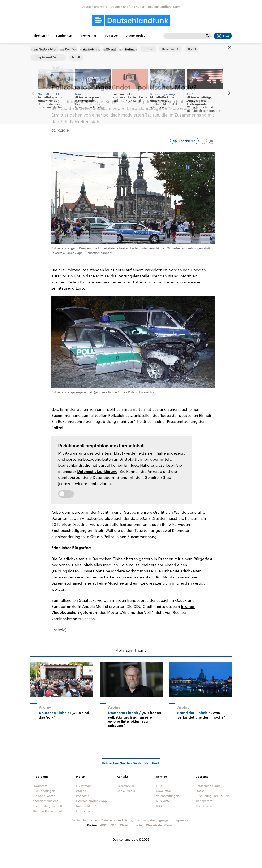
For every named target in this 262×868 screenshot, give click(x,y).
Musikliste (163, 801)
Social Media (126, 791)
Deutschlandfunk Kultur (128, 7)
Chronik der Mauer (159, 825)
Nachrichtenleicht (45, 801)
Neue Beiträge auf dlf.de (49, 806)
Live (223, 36)
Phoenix (126, 825)
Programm (88, 36)
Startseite (37, 50)
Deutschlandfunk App (91, 801)
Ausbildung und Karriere (213, 796)
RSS (159, 806)
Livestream (84, 786)
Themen (39, 36)
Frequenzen (84, 811)
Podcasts (111, 36)
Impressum (182, 820)
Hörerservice (126, 786)
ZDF (113, 825)
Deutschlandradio (94, 7)
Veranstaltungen (168, 796)
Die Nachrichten (59, 50)
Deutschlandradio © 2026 (131, 839)
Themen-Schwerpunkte (49, 811)
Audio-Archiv (136, 36)
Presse (200, 791)
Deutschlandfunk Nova (164, 7)
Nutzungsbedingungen (154, 820)
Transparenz (204, 801)
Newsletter (164, 791)
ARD (103, 825)
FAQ (159, 786)
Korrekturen (204, 806)
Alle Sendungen (44, 791)
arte (139, 825)
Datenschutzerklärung (97, 471)
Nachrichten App (88, 806)
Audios (81, 791)
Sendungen (64, 36)
